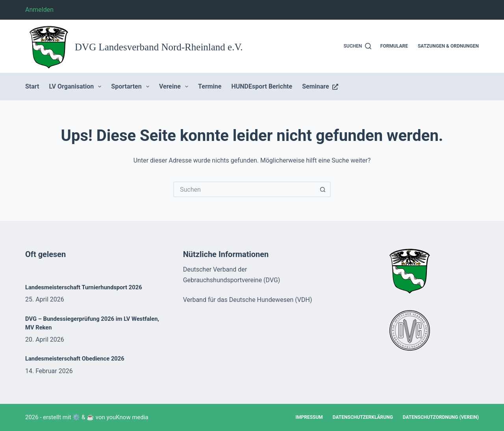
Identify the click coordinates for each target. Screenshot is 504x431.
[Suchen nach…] (244, 189)
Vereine (175, 87)
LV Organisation (77, 87)
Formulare (394, 46)
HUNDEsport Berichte (262, 86)
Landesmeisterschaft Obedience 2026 (75, 359)
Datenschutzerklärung (363, 417)
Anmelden (39, 10)
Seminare (320, 86)
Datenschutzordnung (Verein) (441, 417)
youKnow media (128, 417)
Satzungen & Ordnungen (448, 46)
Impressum (309, 417)
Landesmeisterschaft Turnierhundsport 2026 (84, 287)
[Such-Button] (323, 189)
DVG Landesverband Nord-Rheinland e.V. (159, 47)
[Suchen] (358, 46)
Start (32, 86)
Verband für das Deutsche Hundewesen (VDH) (248, 300)
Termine (210, 86)
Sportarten (132, 87)
